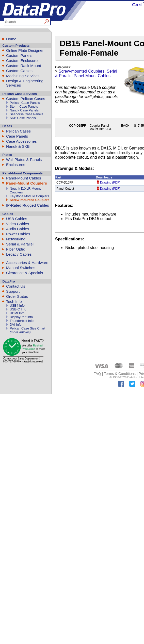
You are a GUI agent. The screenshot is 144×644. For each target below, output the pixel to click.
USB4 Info (17, 306)
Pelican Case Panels (25, 103)
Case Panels (17, 136)
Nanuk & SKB (18, 146)
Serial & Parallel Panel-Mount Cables (86, 73)
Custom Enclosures (23, 61)
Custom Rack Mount (24, 66)
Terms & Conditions (120, 374)
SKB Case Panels (23, 118)
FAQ (97, 374)
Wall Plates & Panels (24, 160)
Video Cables (18, 224)
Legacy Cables (19, 254)
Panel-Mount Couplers (27, 183)
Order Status (17, 296)
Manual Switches (21, 268)
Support (13, 291)
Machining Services (23, 76)
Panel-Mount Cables (24, 178)
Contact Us (16, 286)
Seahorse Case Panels (26, 114)
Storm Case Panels (24, 106)
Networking (16, 239)
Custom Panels (19, 55)
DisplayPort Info (21, 317)
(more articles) (20, 332)
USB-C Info (18, 309)
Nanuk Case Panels (24, 110)
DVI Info (16, 325)
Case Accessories (21, 141)
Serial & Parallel (20, 244)
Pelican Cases (18, 131)
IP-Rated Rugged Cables (28, 205)
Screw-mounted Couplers (29, 200)
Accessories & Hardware (27, 263)
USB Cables (17, 219)
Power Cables (18, 234)
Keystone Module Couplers (29, 196)
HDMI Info (17, 313)
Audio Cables (18, 229)
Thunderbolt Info (22, 321)
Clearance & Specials (25, 273)
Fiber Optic (15, 249)
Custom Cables (19, 71)
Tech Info (14, 301)
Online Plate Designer (25, 50)
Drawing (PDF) (109, 183)
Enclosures (16, 165)
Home (11, 39)
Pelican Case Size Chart (27, 328)
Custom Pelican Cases (26, 99)
